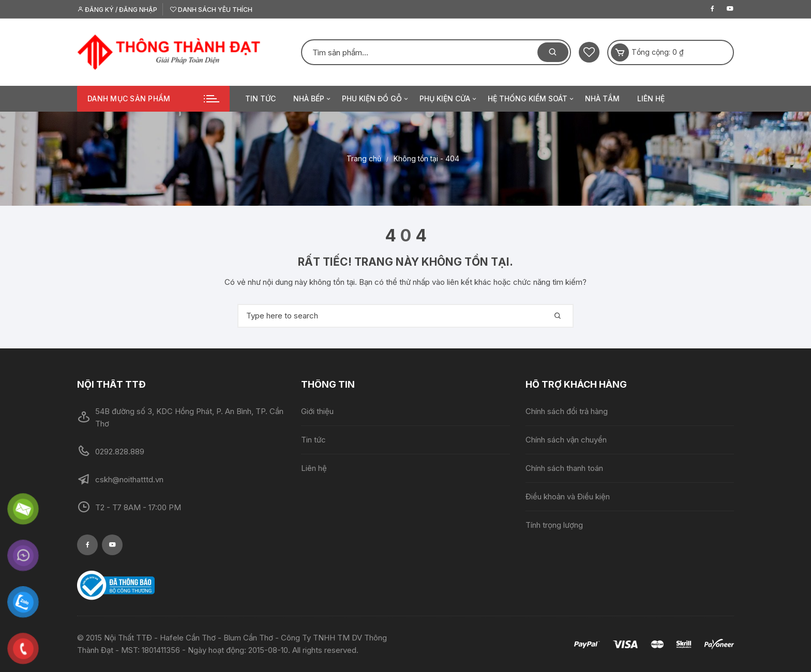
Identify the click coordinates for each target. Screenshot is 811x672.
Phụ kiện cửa (449, 99)
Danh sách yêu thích (211, 10)
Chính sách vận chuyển (566, 440)
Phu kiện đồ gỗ (376, 99)
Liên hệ (651, 98)
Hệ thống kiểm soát (531, 99)
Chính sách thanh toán (564, 468)
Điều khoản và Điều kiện (568, 497)
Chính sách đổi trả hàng (567, 411)
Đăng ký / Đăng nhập (117, 10)
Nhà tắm (602, 98)
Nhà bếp (313, 99)
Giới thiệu (317, 411)
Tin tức (260, 98)
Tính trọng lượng (554, 525)
